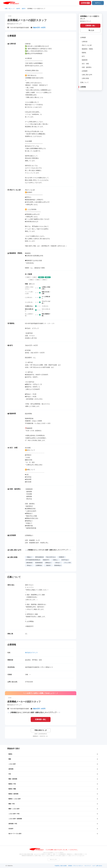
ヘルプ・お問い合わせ (97, 866)
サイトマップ (88, 866)
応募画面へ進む (41, 719)
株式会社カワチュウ (31, 653)
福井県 (18, 9)
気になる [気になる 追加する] (91, 30)
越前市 (24, 9)
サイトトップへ (53, 859)
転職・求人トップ (10, 9)
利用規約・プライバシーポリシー (76, 866)
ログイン (98, 3)
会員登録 (85, 3)
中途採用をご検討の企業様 (61, 866)
